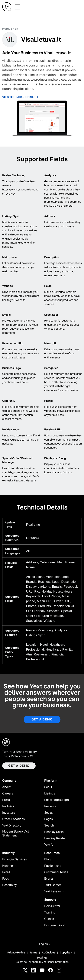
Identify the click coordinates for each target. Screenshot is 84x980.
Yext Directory (12, 826)
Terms (33, 953)
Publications (53, 866)
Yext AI (49, 845)
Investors (9, 813)
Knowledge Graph (57, 800)
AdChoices (49, 953)
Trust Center (53, 885)
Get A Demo (42, 719)
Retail (6, 872)
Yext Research (54, 891)
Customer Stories (56, 872)
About (6, 787)
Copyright (66, 953)
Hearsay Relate (55, 838)
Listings (50, 794)
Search (49, 826)
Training (50, 913)
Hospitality (10, 885)
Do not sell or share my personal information (42, 962)
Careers (8, 794)
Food (6, 879)
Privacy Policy (16, 953)
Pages (48, 819)
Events (49, 879)
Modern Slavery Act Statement (16, 834)
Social (48, 813)
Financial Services (15, 859)
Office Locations (13, 819)
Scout (48, 787)
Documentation (55, 925)
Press (6, 800)
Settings (42, 958)
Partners (8, 806)
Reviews (50, 806)
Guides (49, 919)
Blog (47, 859)
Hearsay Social (54, 832)
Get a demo (19, 766)
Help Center (52, 906)
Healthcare (10, 866)
